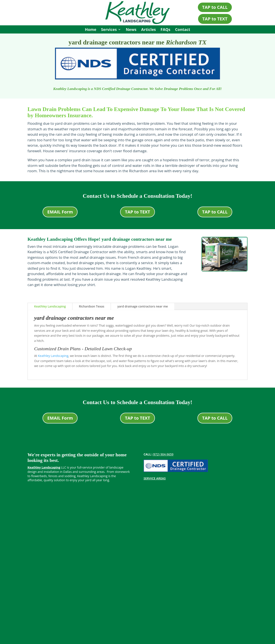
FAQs (165, 30)
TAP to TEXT (215, 19)
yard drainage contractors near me (143, 306)
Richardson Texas (92, 306)
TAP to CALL (215, 7)
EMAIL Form (60, 212)
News (131, 30)
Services (109, 30)
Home (91, 30)
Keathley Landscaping (50, 306)
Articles (148, 30)
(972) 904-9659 (163, 454)
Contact (183, 30)
